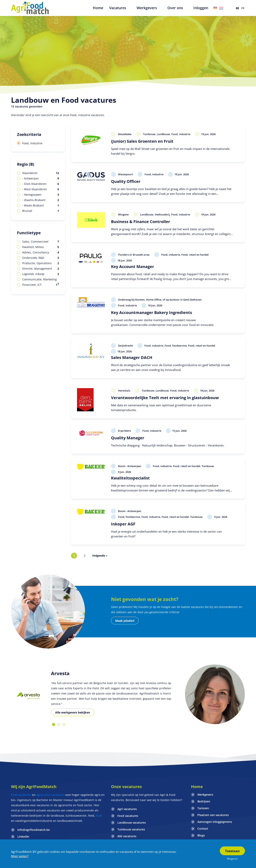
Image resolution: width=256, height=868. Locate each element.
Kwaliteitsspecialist (130, 478)
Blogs (201, 835)
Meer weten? (20, 856)
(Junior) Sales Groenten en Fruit (142, 141)
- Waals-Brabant (41, 205)
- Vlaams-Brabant (41, 200)
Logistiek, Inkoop (41, 274)
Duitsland (215, 8)
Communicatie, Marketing (41, 280)
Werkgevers (205, 795)
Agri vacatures (127, 809)
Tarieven (203, 808)
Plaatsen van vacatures (213, 815)
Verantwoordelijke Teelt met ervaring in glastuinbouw (165, 398)
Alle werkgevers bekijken (73, 712)
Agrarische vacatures (50, 795)
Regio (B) (26, 164)
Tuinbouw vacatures (131, 829)
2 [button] (59, 724)
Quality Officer (126, 181)
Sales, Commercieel (41, 242)
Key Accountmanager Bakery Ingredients (151, 312)
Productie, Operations (41, 263)
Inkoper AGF (123, 524)
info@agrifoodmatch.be (34, 830)
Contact (203, 829)
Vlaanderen (41, 173)
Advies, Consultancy (41, 252)
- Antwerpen (41, 178)
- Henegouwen (41, 195)
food (98, 816)
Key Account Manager (132, 267)
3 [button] (64, 724)
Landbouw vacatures (132, 823)
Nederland (221, 8)
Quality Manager (128, 438)
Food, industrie (32, 143)
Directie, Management (41, 269)
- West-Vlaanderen (41, 189)
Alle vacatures (127, 836)
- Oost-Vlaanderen (41, 184)
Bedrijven (204, 801)
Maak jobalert (125, 621)
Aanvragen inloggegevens (215, 822)
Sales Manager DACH (132, 357)
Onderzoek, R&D (41, 258)
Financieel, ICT (40, 285)
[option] (28, 696)
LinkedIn (23, 837)
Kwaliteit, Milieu (41, 247)
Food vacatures (21, 795)
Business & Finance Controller (140, 222)
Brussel (41, 211)
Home (197, 787)
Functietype (29, 233)
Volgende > (100, 556)
